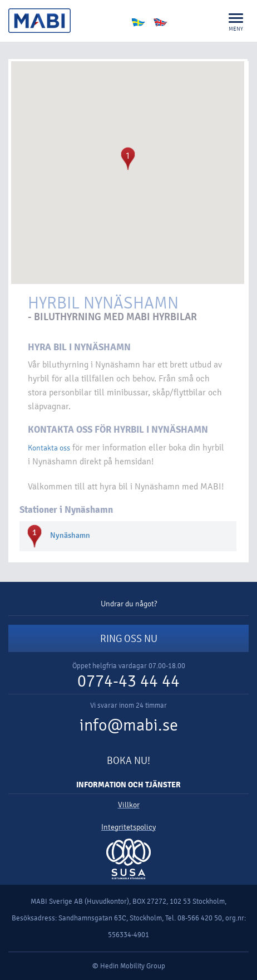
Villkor (129, 805)
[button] (128, 159)
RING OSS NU (129, 639)
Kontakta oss (49, 448)
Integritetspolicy (128, 827)
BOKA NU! (128, 761)
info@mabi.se (129, 725)
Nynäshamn (70, 535)
